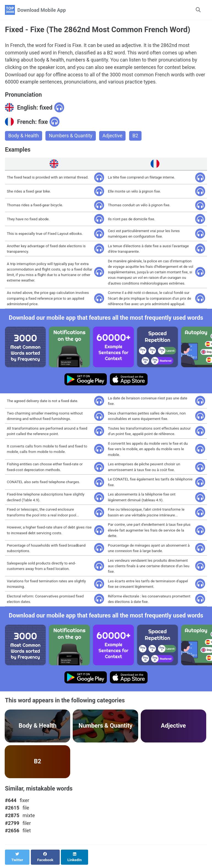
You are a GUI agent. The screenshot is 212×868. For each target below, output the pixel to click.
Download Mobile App (42, 10)
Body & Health (24, 137)
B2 (137, 137)
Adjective (114, 137)
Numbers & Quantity (71, 137)
